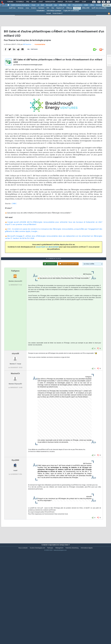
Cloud (33, 5)
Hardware (41, 8)
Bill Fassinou (27, 57)
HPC (48, 8)
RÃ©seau (69, 8)
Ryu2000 (15, 499)
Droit (77, 2)
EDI (69, 5)
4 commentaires (40, 58)
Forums (10, 2)
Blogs (34, 2)
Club (84, 2)
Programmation (77, 5)
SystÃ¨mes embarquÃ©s (99, 8)
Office (92, 5)
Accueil (49, 13)
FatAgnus (15, 310)
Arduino (34, 8)
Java (55, 5)
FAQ (28, 2)
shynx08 (15, 392)
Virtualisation (41, 11)
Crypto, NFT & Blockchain (71, 11)
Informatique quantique (54, 11)
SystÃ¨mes (107, 5)
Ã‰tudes (69, 2)
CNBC (14, 217)
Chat (41, 2)
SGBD (86, 5)
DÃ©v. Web (62, 5)
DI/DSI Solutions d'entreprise (20, 5)
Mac (53, 8)
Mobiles (99, 5)
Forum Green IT (58, 13)
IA (38, 5)
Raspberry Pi (60, 8)
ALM (42, 5)
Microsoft (49, 5)
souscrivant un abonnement (47, 260)
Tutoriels (20, 2)
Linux (27, 8)
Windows (21, 8)
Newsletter (50, 2)
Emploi (60, 2)
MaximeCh (15, 412)
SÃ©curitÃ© (86, 8)
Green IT (77, 8)
